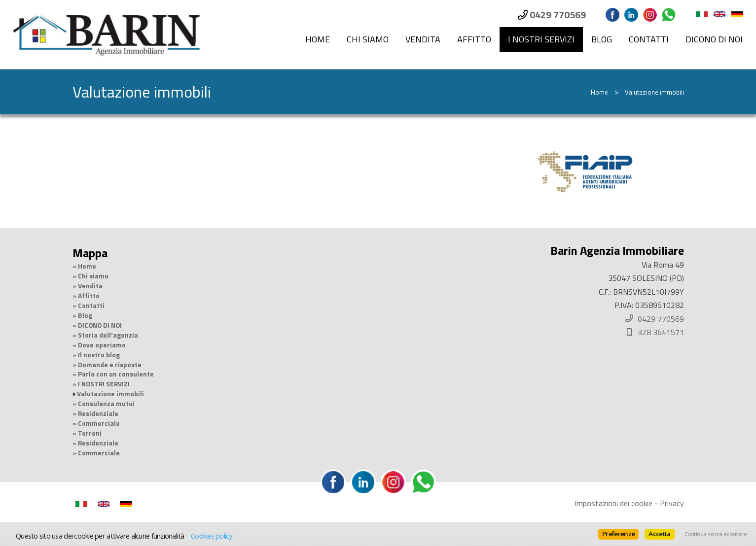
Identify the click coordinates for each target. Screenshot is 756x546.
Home (318, 39)
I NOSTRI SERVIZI (541, 39)
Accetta (659, 534)
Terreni (90, 433)
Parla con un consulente (116, 374)
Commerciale (99, 423)
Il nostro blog (99, 355)
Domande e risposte (110, 365)
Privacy (672, 503)
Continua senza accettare (715, 534)
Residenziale (98, 413)
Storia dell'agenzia (108, 335)
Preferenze (618, 534)
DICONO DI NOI (714, 39)
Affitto (474, 39)
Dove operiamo (102, 345)
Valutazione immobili (110, 394)
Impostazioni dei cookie (613, 503)
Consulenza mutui (106, 404)
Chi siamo (368, 39)
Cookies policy (212, 536)
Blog (602, 39)
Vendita (423, 39)
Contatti (649, 39)
